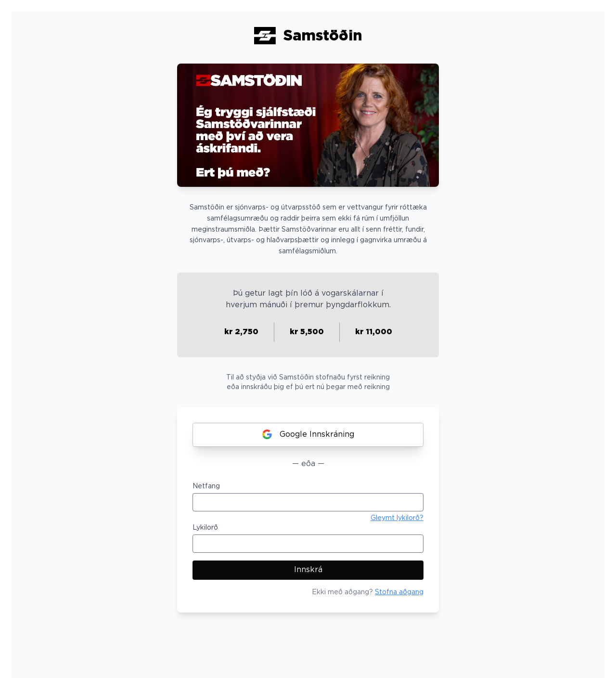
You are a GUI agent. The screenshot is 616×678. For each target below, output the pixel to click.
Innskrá (308, 570)
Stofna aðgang (399, 592)
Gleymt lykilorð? (397, 518)
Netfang (206, 486)
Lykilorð (205, 528)
